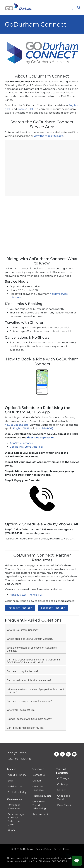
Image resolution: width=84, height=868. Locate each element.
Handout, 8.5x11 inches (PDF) (27, 595)
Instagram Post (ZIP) (20, 608)
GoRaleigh (63, 784)
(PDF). (50, 428)
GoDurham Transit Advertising (39, 805)
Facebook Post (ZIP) (53, 608)
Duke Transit (65, 805)
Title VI (12, 830)
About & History (17, 775)
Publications (15, 787)
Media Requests (42, 796)
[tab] (36, 628)
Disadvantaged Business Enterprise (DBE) (17, 819)
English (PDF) (21, 428)
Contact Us (39, 775)
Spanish (22, 109)
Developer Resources (14, 807)
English (73, 105)
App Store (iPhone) (21, 443)
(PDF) (8, 109)
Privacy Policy (43, 849)
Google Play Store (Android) (27, 447)
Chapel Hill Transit (63, 798)
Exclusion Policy (17, 792)
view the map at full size (48, 136)
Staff (10, 781)
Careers (37, 781)
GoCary (61, 790)
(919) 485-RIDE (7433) (20, 759)
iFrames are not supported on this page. (42, 196)
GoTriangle (63, 778)
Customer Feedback (38, 788)
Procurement (40, 814)
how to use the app (17, 425)
